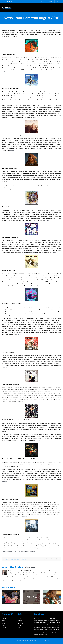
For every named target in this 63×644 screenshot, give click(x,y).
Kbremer (5, 552)
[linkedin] (7, 2)
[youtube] (9, 2)
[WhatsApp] (47, 559)
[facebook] (3, 2)
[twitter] (12, 2)
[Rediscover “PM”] (11, 591)
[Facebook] (37, 559)
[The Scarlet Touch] (52, 591)
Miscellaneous (32, 552)
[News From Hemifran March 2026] (31, 591)
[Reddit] (42, 559)
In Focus (27, 552)
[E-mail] (59, 559)
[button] (3, 597)
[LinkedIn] (44, 559)
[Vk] (54, 559)
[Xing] (56, 559)
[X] (39, 559)
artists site (27, 517)
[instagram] (5, 2)
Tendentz (47, 641)
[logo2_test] (7, 6)
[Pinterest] (51, 559)
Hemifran (4, 72)
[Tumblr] (49, 559)
